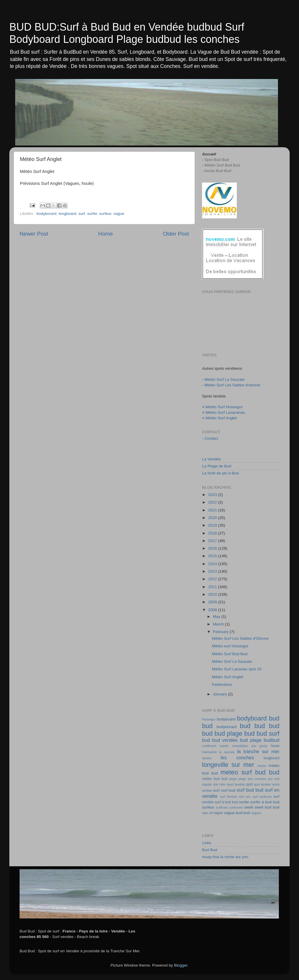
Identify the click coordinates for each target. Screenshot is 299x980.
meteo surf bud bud (250, 772)
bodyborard (46, 214)
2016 (213, 548)
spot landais (262, 784)
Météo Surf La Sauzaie (224, 379)
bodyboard (226, 719)
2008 (213, 610)
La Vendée (212, 459)
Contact (211, 438)
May (217, 617)
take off (207, 813)
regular (207, 784)
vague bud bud (237, 813)
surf (82, 214)
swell (248, 807)
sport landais (236, 784)
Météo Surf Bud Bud (230, 654)
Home (105, 234)
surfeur (105, 214)
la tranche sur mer (258, 751)
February (221, 632)
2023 (213, 495)
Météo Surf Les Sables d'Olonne (240, 638)
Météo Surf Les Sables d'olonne (232, 385)
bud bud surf (262, 733)
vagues (256, 813)
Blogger (181, 965)
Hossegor (209, 719)
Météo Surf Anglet (221, 418)
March (219, 624)
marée (262, 766)
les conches (237, 758)
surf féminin (228, 797)
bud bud (267, 726)
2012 (213, 579)
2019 (213, 525)
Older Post (176, 234)
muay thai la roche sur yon (225, 857)
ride (215, 784)
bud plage (251, 740)
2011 (213, 587)
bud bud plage (222, 733)
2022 (213, 502)
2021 (213, 510)
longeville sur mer (228, 765)
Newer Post (34, 234)
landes (207, 758)
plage (233, 779)
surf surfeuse (262, 797)
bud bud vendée (220, 740)
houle (275, 746)
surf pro (245, 797)
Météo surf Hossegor (230, 646)
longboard (67, 214)
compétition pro (244, 746)
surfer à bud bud (265, 802)
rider (222, 784)
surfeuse (222, 807)
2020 (213, 518)
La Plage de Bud (217, 466)
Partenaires (222, 684)
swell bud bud (267, 807)
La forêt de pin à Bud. (221, 473)
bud (245, 726)
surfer (92, 214)
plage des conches (252, 779)
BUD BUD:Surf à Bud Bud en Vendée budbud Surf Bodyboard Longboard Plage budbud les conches (127, 33)
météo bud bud (215, 779)
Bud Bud (210, 850)
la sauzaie (227, 752)
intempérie (209, 752)
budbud (272, 740)
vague (119, 214)
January (220, 694)
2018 (213, 533)
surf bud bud (250, 790)
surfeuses (236, 807)
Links (207, 843)
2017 (213, 541)
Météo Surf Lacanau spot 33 (237, 669)
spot (249, 784)
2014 (213, 564)
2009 (213, 602)
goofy (263, 746)
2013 (213, 571)
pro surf (274, 779)
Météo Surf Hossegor (224, 407)
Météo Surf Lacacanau (225, 412)
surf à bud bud (226, 802)
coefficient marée (215, 746)
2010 (213, 594)
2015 (213, 556)
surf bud (228, 790)
